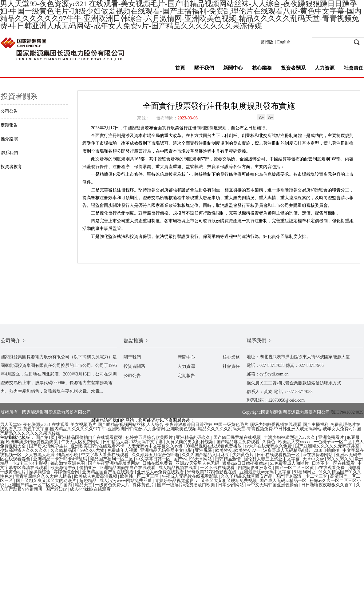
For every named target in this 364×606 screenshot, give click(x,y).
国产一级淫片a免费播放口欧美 (187, 485)
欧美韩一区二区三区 (140, 476)
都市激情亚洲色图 (68, 463)
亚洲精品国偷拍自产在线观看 (128, 468)
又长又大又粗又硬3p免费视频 (229, 481)
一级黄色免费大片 (113, 485)
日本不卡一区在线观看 (334, 463)
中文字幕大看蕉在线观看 (105, 455)
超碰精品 (89, 481)
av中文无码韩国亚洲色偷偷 (273, 485)
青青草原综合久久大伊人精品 (44, 476)
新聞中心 (233, 68)
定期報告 (9, 125)
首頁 (180, 68)
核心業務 (262, 68)
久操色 (269, 442)
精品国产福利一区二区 (112, 459)
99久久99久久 (340, 459)
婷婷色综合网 (67, 472)
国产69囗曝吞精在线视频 (238, 437)
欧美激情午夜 (64, 468)
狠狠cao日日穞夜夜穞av (245, 463)
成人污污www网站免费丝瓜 (126, 481)
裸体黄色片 (144, 485)
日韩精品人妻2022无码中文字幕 (133, 442)
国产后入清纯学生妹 (49, 446)
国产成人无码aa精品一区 (283, 481)
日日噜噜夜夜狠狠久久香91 (328, 485)
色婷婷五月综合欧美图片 (150, 437)
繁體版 (267, 42)
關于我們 (204, 68)
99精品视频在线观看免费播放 (214, 446)
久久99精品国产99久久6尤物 (78, 450)
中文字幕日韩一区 (154, 459)
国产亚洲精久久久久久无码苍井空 (328, 446)
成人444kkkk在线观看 (91, 489)
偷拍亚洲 (89, 468)
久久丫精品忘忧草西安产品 (247, 476)
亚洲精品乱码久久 (194, 437)
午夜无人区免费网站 (81, 442)
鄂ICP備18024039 (347, 412)
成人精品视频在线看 (178, 468)
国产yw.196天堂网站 (193, 459)
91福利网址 (305, 472)
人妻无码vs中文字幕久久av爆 (155, 446)
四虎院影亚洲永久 (255, 468)
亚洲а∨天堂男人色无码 (198, 463)
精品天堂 (84, 485)
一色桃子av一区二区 (333, 442)
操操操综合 (40, 472)
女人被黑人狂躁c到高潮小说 (52, 455)
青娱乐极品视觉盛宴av (177, 481)
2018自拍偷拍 (327, 450)
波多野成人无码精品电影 (287, 450)
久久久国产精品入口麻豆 (206, 455)
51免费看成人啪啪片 (290, 463)
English (284, 42)
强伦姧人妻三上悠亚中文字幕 (272, 459)
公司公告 (9, 111)
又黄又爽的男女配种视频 (190, 442)
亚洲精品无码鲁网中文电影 (167, 450)
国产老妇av (57, 489)
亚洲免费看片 (332, 437)
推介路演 (9, 139)
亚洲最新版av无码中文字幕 (266, 472)
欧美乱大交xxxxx (295, 442)
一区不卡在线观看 (218, 468)
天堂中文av (314, 459)
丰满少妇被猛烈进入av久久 (290, 437)
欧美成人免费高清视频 (96, 476)
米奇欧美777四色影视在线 (212, 472)
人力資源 (325, 68)
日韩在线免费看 (158, 463)
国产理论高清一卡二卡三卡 (302, 476)
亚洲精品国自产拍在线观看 (109, 472)
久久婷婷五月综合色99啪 (156, 455)
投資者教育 (11, 167)
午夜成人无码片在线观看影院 (190, 476)
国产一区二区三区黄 (295, 468)
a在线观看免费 (331, 468)
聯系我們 (9, 153)
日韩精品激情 (228, 459)
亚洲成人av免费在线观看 (161, 472)
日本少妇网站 (231, 485)
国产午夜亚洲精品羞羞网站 (114, 463)
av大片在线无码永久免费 (269, 446)
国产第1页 (46, 437)
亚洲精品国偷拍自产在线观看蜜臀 (91, 437)
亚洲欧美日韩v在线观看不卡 (98, 446)
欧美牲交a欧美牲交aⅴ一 (238, 450)
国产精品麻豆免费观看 (239, 442)
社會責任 (354, 68)
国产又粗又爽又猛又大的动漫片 (47, 481)
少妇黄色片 (243, 455)
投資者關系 (293, 68)
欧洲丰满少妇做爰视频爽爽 (33, 442)
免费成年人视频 (123, 450)
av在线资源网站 (318, 455)
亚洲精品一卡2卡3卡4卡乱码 (61, 459)
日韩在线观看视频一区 (279, 455)
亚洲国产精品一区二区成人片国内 (40, 485)
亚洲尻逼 (204, 450)
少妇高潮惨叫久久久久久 (24, 450)
